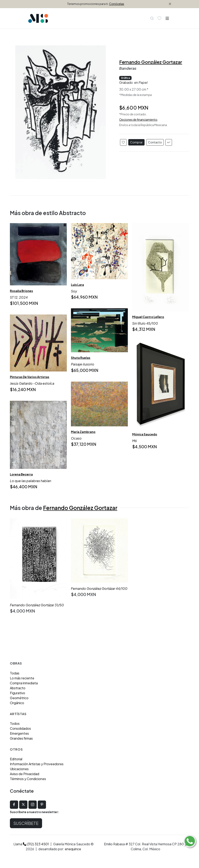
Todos (15, 723)
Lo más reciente (22, 678)
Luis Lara (77, 284)
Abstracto (18, 688)
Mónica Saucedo (145, 434)
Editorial (16, 759)
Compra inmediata (24, 683)
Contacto (155, 142)
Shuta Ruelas (81, 358)
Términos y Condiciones (28, 779)
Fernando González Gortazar (151, 62)
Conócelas (117, 4)
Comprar (136, 142)
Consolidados (20, 728)
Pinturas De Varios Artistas (30, 377)
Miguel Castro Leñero (148, 317)
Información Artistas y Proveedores (37, 764)
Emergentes (19, 733)
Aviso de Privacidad (25, 774)
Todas (15, 673)
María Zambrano (83, 432)
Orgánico (17, 703)
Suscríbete (26, 823)
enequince (73, 849)
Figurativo (18, 693)
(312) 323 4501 (36, 844)
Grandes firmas (21, 738)
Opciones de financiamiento (138, 119)
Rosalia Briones (21, 291)
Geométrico (19, 698)
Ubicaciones (19, 769)
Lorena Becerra (21, 474)
